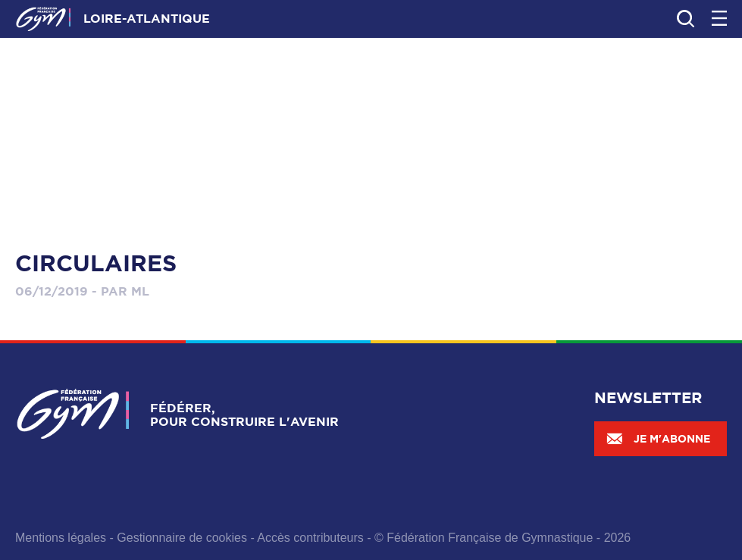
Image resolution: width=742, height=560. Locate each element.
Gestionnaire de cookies (182, 538)
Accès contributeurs (310, 538)
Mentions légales (61, 538)
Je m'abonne (658, 439)
